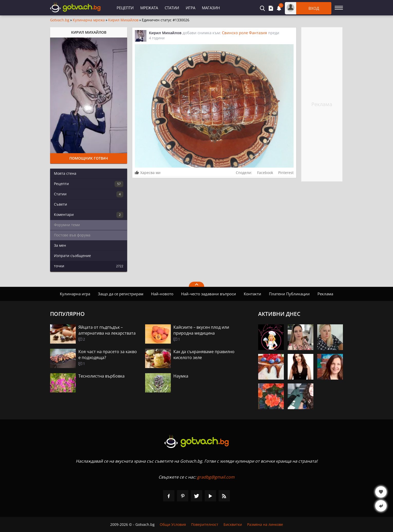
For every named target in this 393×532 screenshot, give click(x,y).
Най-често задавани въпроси (209, 294)
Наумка (181, 376)
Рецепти (125, 8)
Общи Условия (173, 524)
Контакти (252, 294)
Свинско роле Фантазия (244, 33)
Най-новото (162, 294)
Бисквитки (233, 524)
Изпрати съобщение (72, 256)
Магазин (211, 8)
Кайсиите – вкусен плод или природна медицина (201, 330)
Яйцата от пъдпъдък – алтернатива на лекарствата (107, 330)
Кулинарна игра (75, 294)
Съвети (60, 204)
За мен (60, 245)
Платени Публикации (289, 294)
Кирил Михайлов (123, 20)
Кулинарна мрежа (89, 20)
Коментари (89, 215)
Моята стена (65, 173)
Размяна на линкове (265, 524)
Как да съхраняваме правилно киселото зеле (204, 355)
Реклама (325, 294)
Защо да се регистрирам (121, 294)
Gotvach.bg (60, 20)
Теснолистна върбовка (101, 376)
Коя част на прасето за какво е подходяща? (108, 355)
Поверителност (205, 524)
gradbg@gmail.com (216, 477)
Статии (172, 8)
